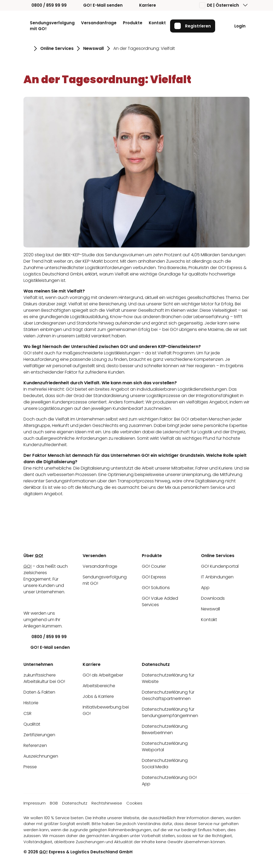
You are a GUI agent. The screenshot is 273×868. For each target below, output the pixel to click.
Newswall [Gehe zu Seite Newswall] (93, 48)
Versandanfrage (99, 23)
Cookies (134, 803)
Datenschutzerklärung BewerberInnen (165, 729)
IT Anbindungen (217, 577)
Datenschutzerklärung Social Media (165, 764)
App (205, 588)
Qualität (32, 724)
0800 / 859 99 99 (45, 5)
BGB (54, 803)
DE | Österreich (219, 5)
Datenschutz (75, 803)
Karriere (144, 5)
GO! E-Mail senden (99, 5)
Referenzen (35, 745)
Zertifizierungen (39, 735)
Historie (31, 703)
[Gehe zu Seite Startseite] (27, 49)
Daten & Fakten (39, 692)
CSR (27, 713)
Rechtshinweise (107, 803)
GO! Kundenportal (220, 566)
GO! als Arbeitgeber (103, 675)
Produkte (133, 23)
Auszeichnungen (41, 756)
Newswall (210, 609)
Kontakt (157, 23)
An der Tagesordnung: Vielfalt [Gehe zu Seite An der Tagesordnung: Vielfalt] (144, 48)
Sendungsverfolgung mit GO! (52, 26)
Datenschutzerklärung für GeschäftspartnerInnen (168, 695)
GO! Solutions (156, 588)
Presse (30, 767)
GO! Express (154, 577)
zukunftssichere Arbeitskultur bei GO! (44, 678)
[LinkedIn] (27, 603)
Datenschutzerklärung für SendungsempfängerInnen (170, 712)
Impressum (35, 803)
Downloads (213, 598)
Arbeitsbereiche (99, 686)
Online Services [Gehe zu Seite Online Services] (57, 48)
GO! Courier (154, 566)
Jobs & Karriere (98, 696)
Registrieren (193, 26)
